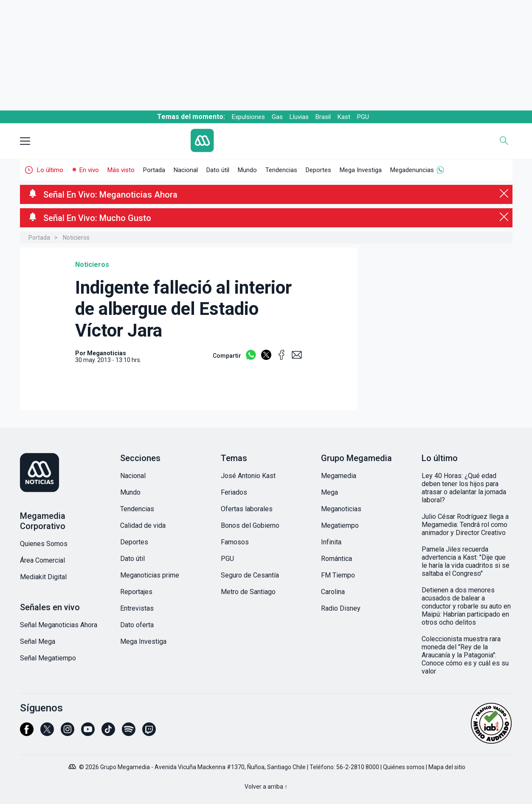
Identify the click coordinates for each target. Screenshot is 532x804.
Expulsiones (248, 117)
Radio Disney (341, 608)
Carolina (333, 592)
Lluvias (299, 117)
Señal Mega (38, 641)
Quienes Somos (44, 544)
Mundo (247, 170)
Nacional (186, 170)
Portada (154, 170)
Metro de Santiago (248, 592)
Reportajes (136, 592)
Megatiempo (340, 525)
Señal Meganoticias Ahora (59, 625)
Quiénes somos (404, 767)
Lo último (50, 170)
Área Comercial (42, 560)
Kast (344, 117)
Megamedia (339, 476)
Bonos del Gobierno (250, 525)
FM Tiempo (338, 575)
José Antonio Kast (248, 476)
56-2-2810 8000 (358, 767)
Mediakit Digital (43, 577)
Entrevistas (137, 608)
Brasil (323, 117)
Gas (277, 117)
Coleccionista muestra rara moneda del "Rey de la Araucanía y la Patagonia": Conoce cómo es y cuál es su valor (465, 655)
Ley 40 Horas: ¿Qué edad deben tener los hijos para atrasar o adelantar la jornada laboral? (464, 488)
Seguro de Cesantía (250, 575)
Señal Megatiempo (48, 658)
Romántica (336, 559)
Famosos (235, 542)
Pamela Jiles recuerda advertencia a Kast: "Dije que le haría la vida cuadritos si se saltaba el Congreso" (466, 561)
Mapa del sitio (447, 767)
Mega (329, 492)
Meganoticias (341, 509)
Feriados (234, 492)
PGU (363, 117)
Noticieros (76, 238)
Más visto (121, 170)
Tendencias (281, 170)
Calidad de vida (143, 525)
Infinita (331, 542)
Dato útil (218, 170)
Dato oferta (137, 625)
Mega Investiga (361, 170)
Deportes (318, 170)
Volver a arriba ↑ (266, 787)
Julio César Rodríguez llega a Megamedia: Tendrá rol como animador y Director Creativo (465, 525)
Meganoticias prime (150, 575)
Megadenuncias (412, 170)
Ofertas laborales (247, 509)
